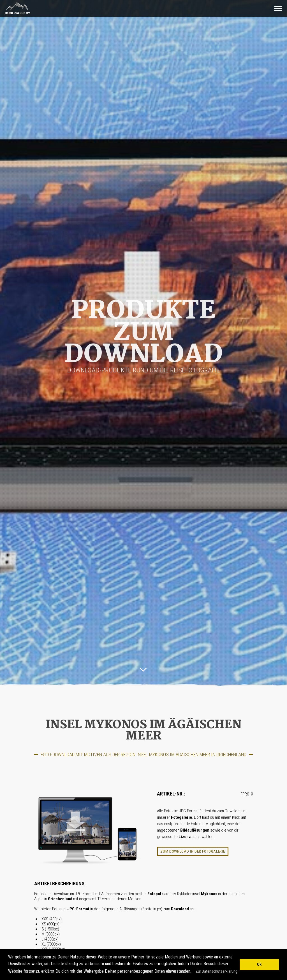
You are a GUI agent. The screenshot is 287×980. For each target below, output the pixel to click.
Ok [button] (259, 964)
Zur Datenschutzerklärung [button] (216, 971)
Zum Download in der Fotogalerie (193, 851)
